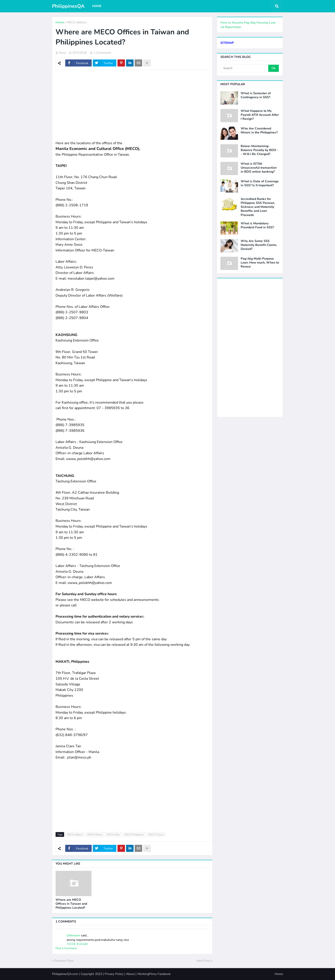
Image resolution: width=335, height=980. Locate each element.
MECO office (113, 835)
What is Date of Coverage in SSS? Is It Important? (260, 183)
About (130, 974)
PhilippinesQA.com (65, 974)
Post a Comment (66, 948)
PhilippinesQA (68, 6)
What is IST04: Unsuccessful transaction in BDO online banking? (259, 168)
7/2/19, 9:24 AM (77, 944)
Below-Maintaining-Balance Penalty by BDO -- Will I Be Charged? (260, 150)
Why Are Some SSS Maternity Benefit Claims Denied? (259, 245)
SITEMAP (227, 43)
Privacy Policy (114, 974)
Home (60, 22)
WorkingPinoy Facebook (154, 974)
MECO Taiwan (156, 835)
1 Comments (102, 53)
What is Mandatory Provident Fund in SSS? (257, 225)
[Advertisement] (132, 105)
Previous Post (64, 961)
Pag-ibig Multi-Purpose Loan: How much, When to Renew (260, 263)
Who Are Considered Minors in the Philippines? (259, 131)
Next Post (203, 961)
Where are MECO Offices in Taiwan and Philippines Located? (71, 904)
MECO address (77, 22)
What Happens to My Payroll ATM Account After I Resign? (260, 115)
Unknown (73, 935)
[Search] (245, 68)
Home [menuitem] (97, 6)
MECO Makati (95, 835)
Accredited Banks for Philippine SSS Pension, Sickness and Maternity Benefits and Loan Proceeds (258, 207)
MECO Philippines (134, 835)
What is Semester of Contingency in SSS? (256, 95)
